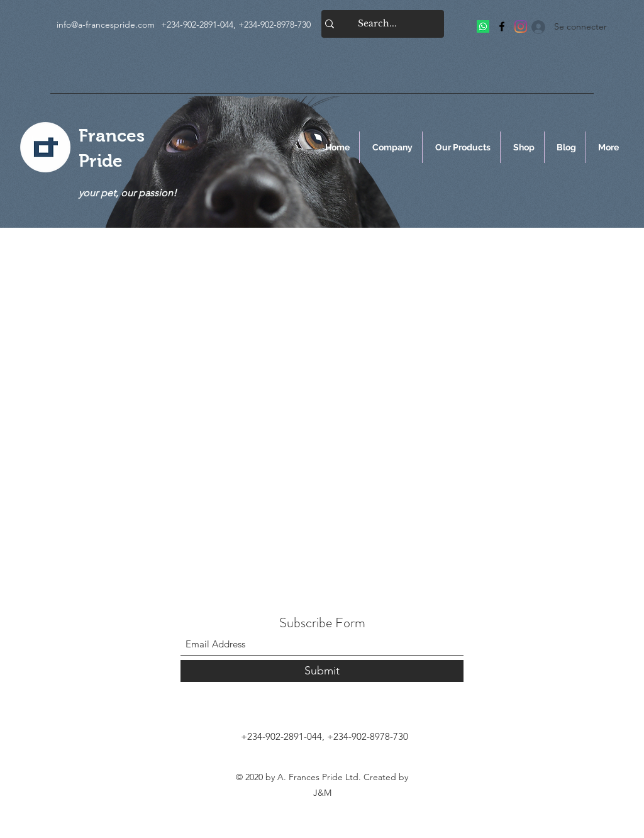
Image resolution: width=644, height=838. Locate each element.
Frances (112, 136)
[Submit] (322, 671)
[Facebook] (502, 26)
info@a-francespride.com (106, 25)
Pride (101, 161)
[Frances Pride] (483, 26)
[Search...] (377, 24)
